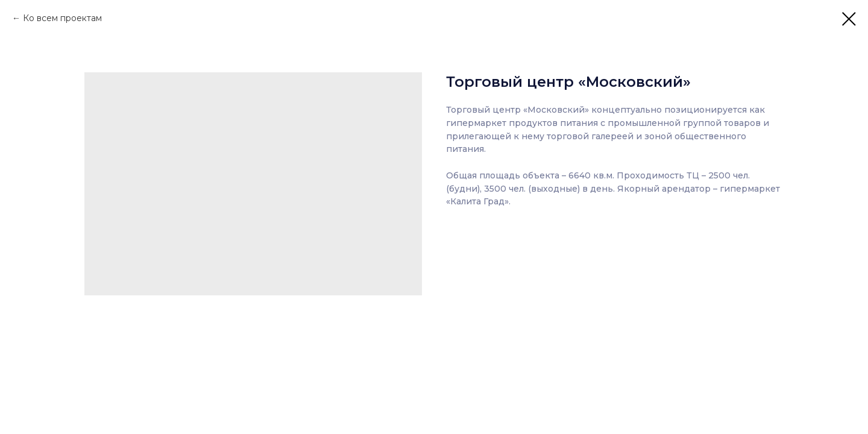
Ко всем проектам (62, 18)
